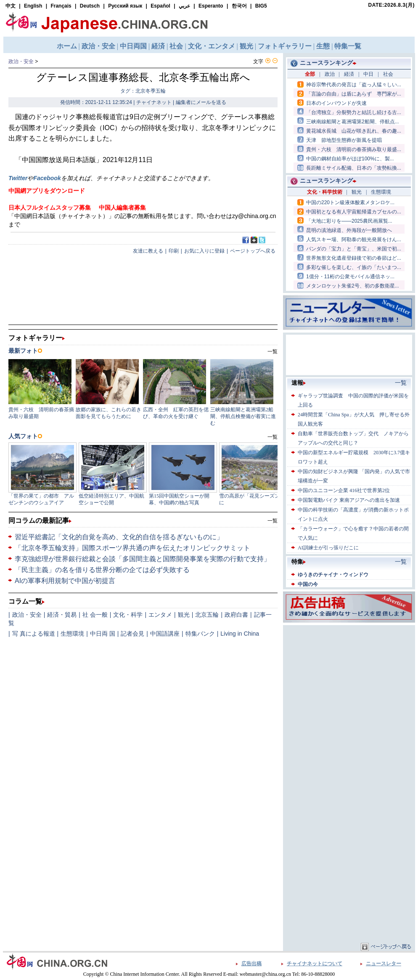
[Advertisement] (349, 680)
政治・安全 (21, 61)
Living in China (240, 634)
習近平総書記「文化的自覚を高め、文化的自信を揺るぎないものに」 (119, 537)
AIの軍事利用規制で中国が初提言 (65, 581)
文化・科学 (128, 615)
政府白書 (236, 615)
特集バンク (200, 634)
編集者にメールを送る (201, 102)
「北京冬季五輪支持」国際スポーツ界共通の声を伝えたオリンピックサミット (132, 548)
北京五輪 (207, 615)
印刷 (174, 251)
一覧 (272, 521)
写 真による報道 (34, 634)
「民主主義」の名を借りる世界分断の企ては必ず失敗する (102, 570)
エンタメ (160, 615)
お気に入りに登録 (204, 251)
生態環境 (72, 634)
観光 (184, 615)
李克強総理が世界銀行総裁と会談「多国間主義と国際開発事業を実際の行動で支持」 (143, 559)
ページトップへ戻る (253, 251)
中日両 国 (103, 634)
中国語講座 (165, 634)
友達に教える (148, 251)
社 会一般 (95, 615)
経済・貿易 (62, 615)
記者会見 (132, 634)
